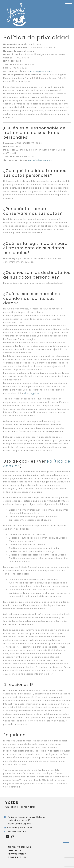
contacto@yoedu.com (20, 828)
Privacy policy (17, 854)
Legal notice (16, 850)
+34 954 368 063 (16, 832)
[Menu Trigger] (69, 5)
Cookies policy (17, 857)
